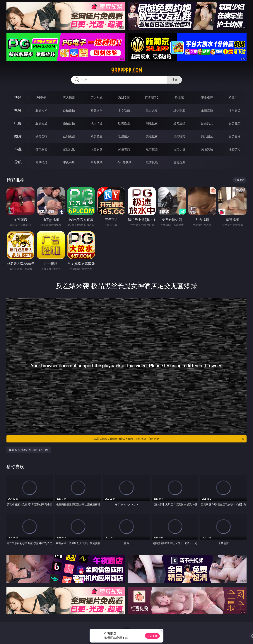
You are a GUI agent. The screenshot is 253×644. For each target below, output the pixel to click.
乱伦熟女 (207, 123)
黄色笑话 (207, 149)
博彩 (18, 97)
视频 (18, 110)
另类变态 (235, 123)
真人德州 (69, 97)
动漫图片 (124, 136)
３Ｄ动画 (124, 110)
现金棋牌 (207, 97)
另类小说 (179, 149)
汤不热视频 (124, 162)
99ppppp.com (127, 70)
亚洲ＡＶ (41, 110)
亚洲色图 (69, 136)
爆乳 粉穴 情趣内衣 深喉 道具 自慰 (29, 450)
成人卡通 (97, 123)
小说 (18, 149)
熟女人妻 (152, 110)
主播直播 (207, 110)
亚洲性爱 (41, 123)
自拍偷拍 (69, 110)
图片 (18, 136)
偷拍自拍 (69, 123)
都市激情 (41, 149)
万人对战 (97, 97)
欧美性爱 (124, 123)
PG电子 (41, 97)
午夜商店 (69, 162)
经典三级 (179, 123)
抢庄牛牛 (235, 97)
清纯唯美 (179, 136)
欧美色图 (97, 136)
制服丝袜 (152, 123)
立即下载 (152, 636)
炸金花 (179, 97)
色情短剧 (179, 162)
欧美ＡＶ (97, 110)
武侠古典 (124, 149)
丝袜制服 (179, 110)
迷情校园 (152, 149)
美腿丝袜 (152, 136)
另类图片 (235, 136)
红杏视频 (152, 162)
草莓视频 (97, 162)
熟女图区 (207, 136)
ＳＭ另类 (235, 110)
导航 (18, 162)
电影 (18, 123)
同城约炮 (41, 162)
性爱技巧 (235, 149)
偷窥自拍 (41, 136)
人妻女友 (97, 149)
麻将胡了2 (152, 97)
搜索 (175, 80)
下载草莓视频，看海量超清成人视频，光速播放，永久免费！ (168, 439)
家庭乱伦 (69, 149)
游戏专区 (124, 97)
